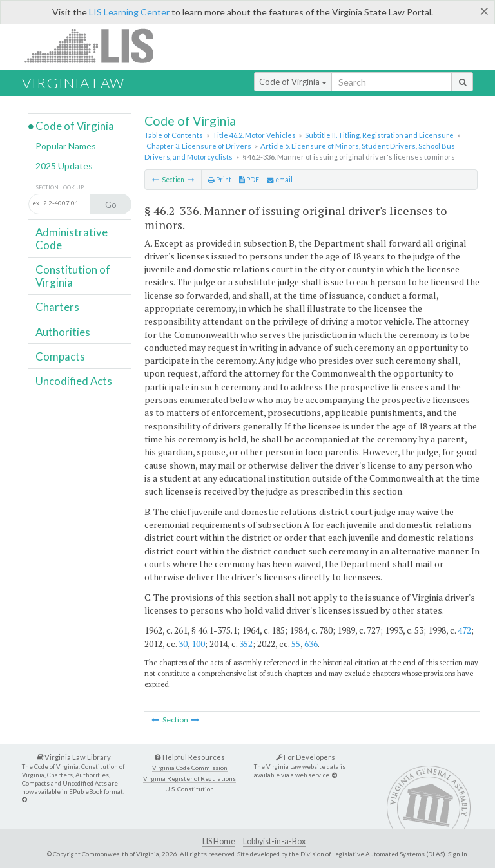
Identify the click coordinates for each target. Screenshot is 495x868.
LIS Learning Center (129, 12)
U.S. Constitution (189, 789)
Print (220, 180)
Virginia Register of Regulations (189, 779)
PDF (249, 180)
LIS (96, 45)
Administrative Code (72, 239)
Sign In (458, 854)
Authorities (63, 332)
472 (464, 630)
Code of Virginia (293, 82)
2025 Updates (64, 166)
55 (296, 644)
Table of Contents (174, 135)
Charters (57, 307)
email (280, 180)
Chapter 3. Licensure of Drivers (199, 146)
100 (198, 644)
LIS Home (219, 841)
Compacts (60, 356)
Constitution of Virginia (73, 276)
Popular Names (66, 146)
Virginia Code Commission (190, 768)
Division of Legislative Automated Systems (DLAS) (373, 854)
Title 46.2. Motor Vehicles (254, 135)
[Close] (484, 11)
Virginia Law (73, 83)
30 (183, 644)
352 (246, 644)
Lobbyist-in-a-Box (274, 841)
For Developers (306, 757)
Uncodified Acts (74, 381)
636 (311, 644)
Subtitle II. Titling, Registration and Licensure (379, 135)
